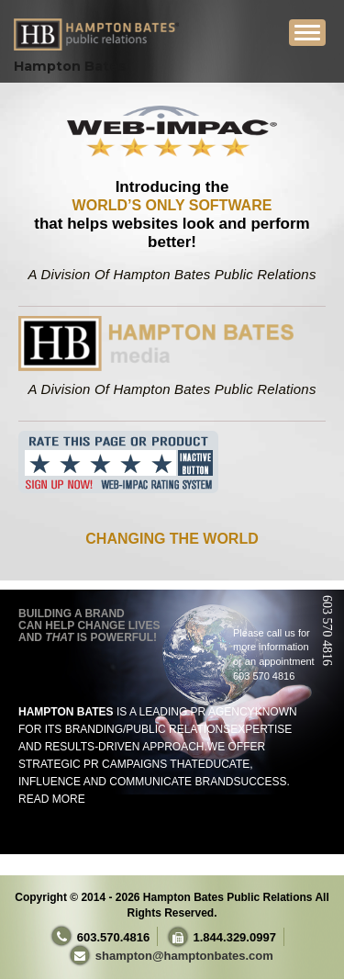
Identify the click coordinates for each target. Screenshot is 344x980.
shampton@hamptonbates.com (184, 956)
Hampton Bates (70, 66)
